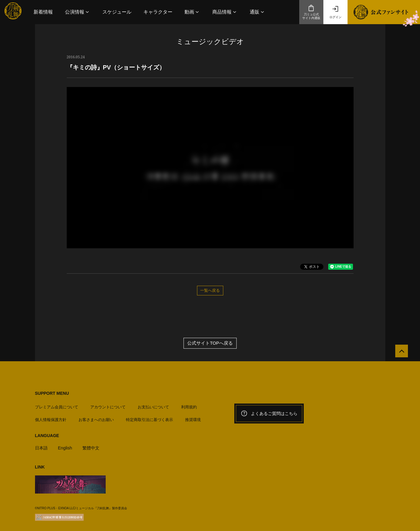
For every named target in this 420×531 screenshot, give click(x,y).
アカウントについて (108, 405)
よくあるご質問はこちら (269, 414)
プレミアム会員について (57, 405)
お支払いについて (153, 405)
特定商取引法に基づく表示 (149, 418)
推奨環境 (193, 418)
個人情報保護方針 (51, 418)
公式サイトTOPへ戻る (210, 344)
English (66, 446)
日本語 (42, 446)
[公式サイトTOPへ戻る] (400, 353)
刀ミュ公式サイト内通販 (311, 12)
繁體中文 (93, 446)
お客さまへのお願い (96, 418)
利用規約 (189, 405)
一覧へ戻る (210, 290)
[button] (78, 12)
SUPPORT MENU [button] (52, 394)
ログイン (335, 12)
